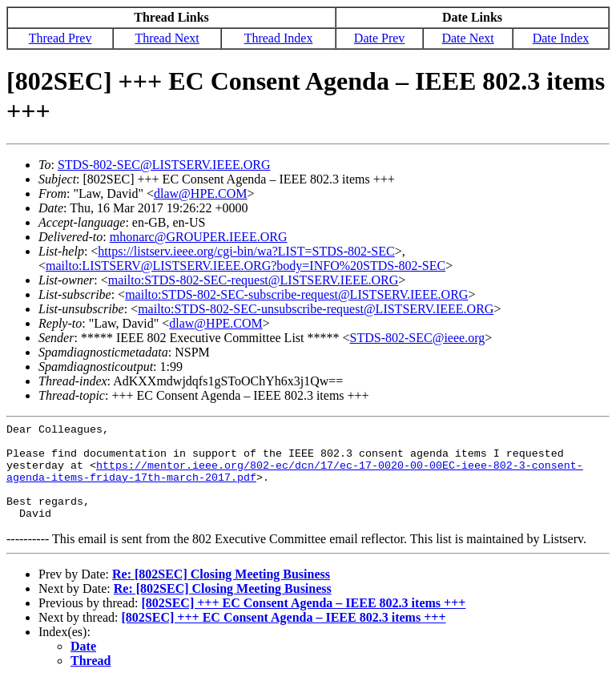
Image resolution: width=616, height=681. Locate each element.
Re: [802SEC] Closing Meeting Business (221, 574)
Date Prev (380, 38)
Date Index (561, 38)
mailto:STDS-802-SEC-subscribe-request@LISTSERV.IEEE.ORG (296, 294)
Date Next (467, 38)
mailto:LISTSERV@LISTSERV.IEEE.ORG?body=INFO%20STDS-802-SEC (246, 266)
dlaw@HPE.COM (201, 193)
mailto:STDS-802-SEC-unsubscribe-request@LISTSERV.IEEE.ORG (316, 309)
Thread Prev (60, 38)
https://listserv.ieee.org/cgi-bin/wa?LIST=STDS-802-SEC (246, 251)
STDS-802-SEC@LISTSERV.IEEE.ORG (164, 165)
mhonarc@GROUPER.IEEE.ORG (199, 237)
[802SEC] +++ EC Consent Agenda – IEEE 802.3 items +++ (303, 603)
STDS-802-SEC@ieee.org (418, 338)
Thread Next (167, 38)
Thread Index (279, 38)
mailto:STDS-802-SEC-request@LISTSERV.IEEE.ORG (253, 280)
